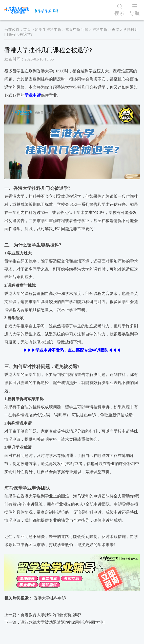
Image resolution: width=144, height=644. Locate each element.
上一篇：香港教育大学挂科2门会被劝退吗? (43, 615)
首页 (27, 30)
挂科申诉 (100, 30)
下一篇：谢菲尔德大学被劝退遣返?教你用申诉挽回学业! (54, 622)
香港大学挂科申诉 (50, 598)
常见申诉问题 (77, 30)
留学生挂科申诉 (48, 30)
